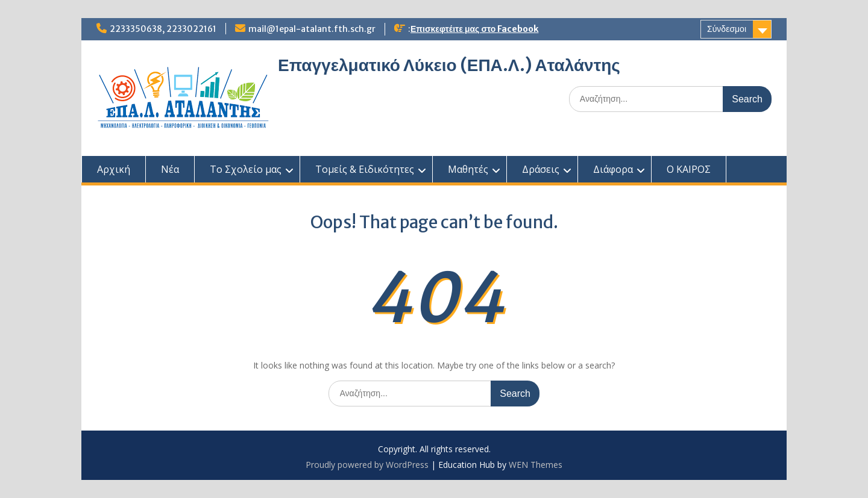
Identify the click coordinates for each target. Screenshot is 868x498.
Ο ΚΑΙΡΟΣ (689, 169)
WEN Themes (536, 465)
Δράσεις (541, 169)
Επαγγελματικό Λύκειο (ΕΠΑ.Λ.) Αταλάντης (449, 65)
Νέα (170, 169)
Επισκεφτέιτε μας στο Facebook (474, 29)
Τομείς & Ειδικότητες (365, 169)
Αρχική (114, 169)
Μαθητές (468, 169)
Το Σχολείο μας (246, 169)
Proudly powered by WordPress (367, 465)
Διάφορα (613, 169)
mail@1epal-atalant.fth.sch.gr (312, 29)
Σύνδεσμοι (727, 29)
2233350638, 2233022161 (163, 29)
